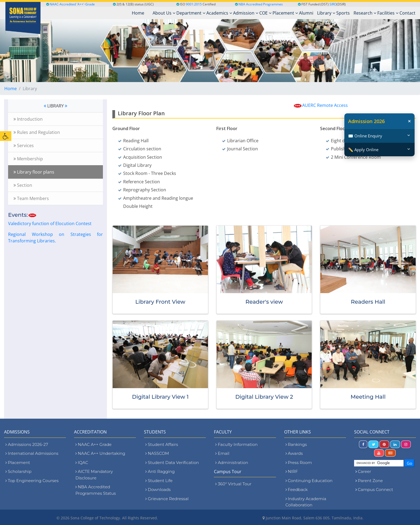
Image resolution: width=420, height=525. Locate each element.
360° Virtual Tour (233, 484)
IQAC (82, 463)
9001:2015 (194, 4)
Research (365, 13)
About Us (164, 13)
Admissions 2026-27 (27, 444)
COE (265, 13)
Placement (285, 13)
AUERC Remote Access (331, 105)
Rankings (296, 444)
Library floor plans (34, 172)
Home (11, 89)
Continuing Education (309, 481)
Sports (343, 13)
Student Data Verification (172, 463)
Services (24, 145)
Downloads (158, 490)
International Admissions (32, 453)
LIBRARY (56, 106)
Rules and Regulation (37, 132)
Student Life (159, 481)
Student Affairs (162, 444)
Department (191, 13)
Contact (407, 13)
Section (23, 185)
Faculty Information (236, 444)
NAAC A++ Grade (93, 444)
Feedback (297, 490)
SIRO (333, 4)
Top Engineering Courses (32, 481)
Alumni (306, 13)
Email (222, 453)
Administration (232, 463)
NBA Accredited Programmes (261, 4)
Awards (294, 453)
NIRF (292, 471)
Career (364, 471)
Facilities (388, 13)
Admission (246, 13)
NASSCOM (157, 453)
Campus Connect (375, 490)
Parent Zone (370, 481)
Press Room (299, 463)
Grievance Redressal (167, 499)
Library (326, 13)
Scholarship (19, 471)
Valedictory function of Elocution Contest (50, 223)
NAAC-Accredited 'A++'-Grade (70, 4)
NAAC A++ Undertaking (100, 453)
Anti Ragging (160, 471)
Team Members (31, 198)
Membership (28, 159)
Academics (219, 13)
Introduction (28, 119)
